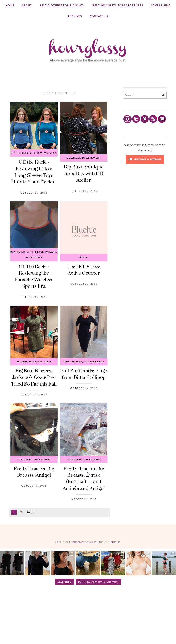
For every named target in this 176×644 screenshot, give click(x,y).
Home (10, 5)
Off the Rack (19, 153)
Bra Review (18, 252)
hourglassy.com (81, 542)
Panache (51, 252)
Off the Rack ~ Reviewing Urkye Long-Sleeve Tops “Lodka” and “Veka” (34, 172)
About (27, 5)
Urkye (53, 153)
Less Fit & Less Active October (84, 270)
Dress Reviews (92, 158)
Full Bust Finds (94, 362)
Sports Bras (34, 257)
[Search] (163, 95)
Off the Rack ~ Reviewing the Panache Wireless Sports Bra (34, 276)
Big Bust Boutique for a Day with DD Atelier (84, 173)
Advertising (161, 5)
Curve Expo (25, 459)
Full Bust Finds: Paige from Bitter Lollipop (84, 374)
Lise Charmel (42, 459)
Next (30, 512)
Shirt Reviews (39, 153)
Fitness (84, 257)
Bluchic (116, 542)
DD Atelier (74, 158)
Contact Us (99, 16)
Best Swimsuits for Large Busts (118, 5)
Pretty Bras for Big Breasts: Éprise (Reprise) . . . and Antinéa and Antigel (84, 478)
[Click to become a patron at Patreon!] (145, 164)
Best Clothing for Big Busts (62, 5)
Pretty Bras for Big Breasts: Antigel (34, 471)
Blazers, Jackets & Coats (34, 362)
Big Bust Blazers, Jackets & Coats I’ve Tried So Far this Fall (34, 377)
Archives (75, 16)
